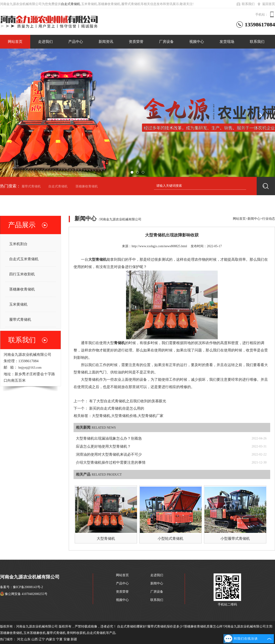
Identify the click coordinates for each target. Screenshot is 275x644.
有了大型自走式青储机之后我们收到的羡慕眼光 (128, 401)
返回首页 (266, 4)
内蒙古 (51, 639)
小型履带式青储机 (235, 538)
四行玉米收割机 (22, 274)
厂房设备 (166, 42)
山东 (27, 639)
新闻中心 (254, 219)
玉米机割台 (18, 244)
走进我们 (45, 42)
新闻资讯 (106, 42)
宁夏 (59, 639)
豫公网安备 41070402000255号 (24, 594)
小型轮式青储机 (170, 538)
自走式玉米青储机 (24, 259)
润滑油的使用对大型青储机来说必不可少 (109, 454)
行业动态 (269, 219)
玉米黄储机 (18, 304)
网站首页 (15, 42)
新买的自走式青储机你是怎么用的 (117, 408)
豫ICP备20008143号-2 (28, 587)
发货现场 (227, 42)
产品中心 (76, 42)
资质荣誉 (136, 42)
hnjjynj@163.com (30, 368)
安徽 (67, 639)
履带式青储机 (31, 186)
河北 (20, 639)
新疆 (74, 639)
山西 (35, 639)
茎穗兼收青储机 (87, 186)
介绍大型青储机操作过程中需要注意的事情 (111, 462)
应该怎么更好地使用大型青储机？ (103, 446)
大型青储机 (106, 538)
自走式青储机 (71, 4)
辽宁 (42, 639)
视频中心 (197, 42)
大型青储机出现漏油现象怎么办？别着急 (109, 438)
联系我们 (245, 4)
